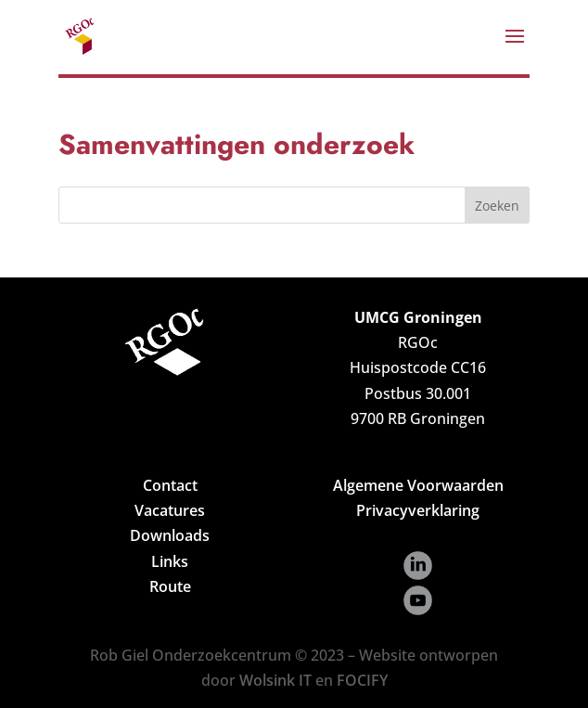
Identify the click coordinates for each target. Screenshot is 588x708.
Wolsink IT (275, 680)
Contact (170, 485)
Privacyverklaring (418, 510)
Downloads (170, 535)
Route (170, 586)
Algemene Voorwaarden (418, 485)
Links (170, 561)
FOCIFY (362, 680)
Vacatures (170, 510)
